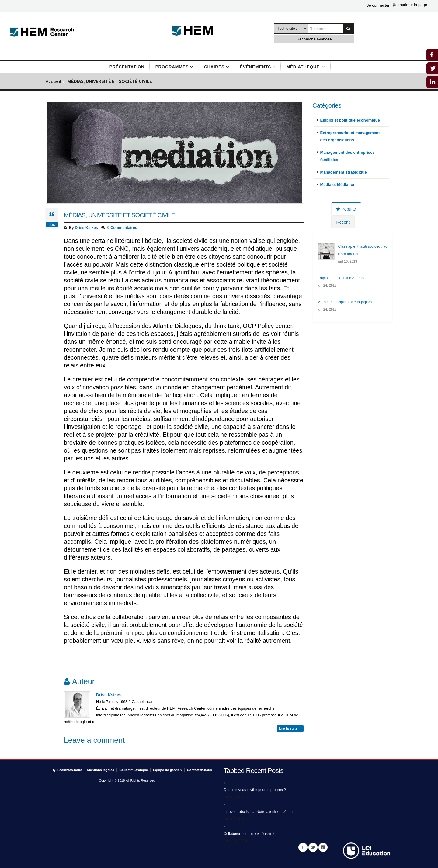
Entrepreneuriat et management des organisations (350, 136)
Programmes (172, 67)
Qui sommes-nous (68, 770)
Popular (346, 209)
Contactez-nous (200, 770)
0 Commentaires (122, 228)
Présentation (127, 67)
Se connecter (378, 5)
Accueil (53, 82)
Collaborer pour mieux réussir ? (249, 834)
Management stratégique (344, 172)
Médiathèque (304, 67)
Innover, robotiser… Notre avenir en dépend (259, 812)
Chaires (214, 67)
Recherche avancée (314, 39)
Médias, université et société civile (119, 215)
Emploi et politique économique (350, 120)
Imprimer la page (410, 5)
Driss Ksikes (86, 228)
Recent (343, 222)
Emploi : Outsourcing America (342, 278)
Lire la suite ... (290, 728)
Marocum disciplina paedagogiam (345, 302)
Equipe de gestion (167, 770)
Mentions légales (101, 770)
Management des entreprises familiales (348, 156)
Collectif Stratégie (134, 770)
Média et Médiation (338, 185)
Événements (255, 67)
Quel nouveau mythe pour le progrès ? (255, 790)
